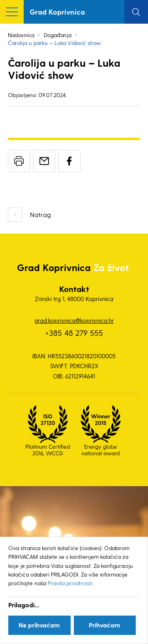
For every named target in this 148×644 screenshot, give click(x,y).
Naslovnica (21, 35)
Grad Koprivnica (57, 12)
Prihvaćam (105, 625)
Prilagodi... (24, 605)
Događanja (58, 35)
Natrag (40, 214)
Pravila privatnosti (70, 583)
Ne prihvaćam (39, 625)
